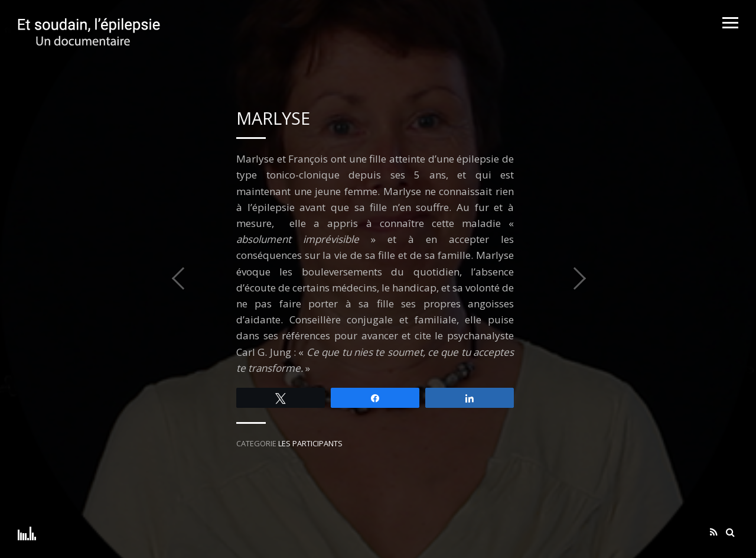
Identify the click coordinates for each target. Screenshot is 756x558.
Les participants (310, 443)
